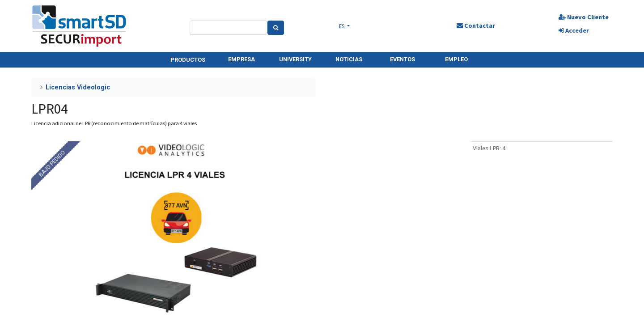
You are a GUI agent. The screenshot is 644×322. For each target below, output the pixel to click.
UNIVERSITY (295, 59)
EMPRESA (241, 59)
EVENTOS (402, 59)
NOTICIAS (349, 59)
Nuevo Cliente (580, 17)
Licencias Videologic (78, 87)
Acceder (571, 30)
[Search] (278, 28)
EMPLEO (456, 59)
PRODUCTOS (188, 60)
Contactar (474, 25)
